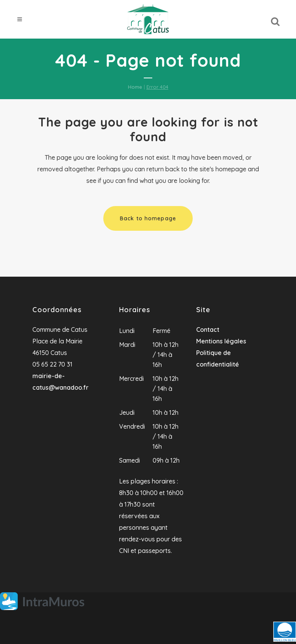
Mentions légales (221, 341)
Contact (208, 330)
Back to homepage (148, 218)
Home (135, 87)
